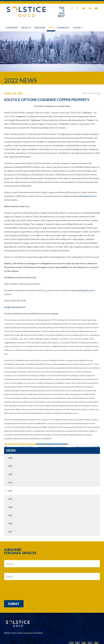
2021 (10, 499)
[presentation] (25, 589)
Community (63, 28)
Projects (26, 28)
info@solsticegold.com (15, 307)
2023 (10, 482)
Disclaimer (39, 633)
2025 (10, 466)
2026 (10, 458)
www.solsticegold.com (83, 196)
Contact (78, 28)
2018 (10, 524)
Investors (40, 28)
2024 (10, 474)
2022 (10, 491)
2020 (10, 507)
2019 (10, 515)
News (51, 28)
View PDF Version (91, 93)
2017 (10, 532)
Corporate (12, 28)
